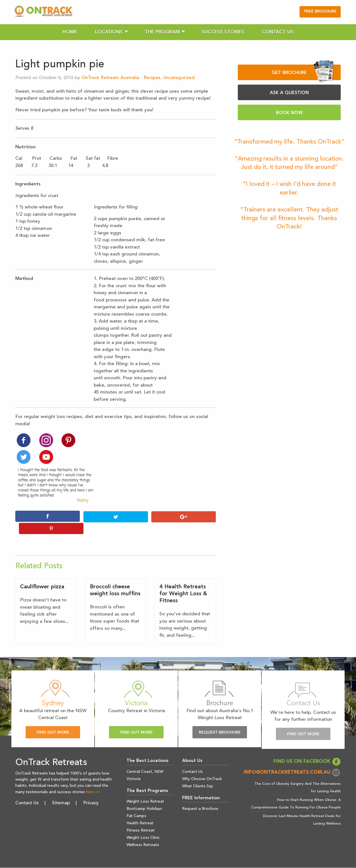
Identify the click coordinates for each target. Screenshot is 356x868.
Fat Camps (136, 804)
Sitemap (61, 791)
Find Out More (53, 720)
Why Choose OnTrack (202, 767)
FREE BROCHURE (320, 12)
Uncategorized (179, 78)
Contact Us (278, 32)
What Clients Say (198, 774)
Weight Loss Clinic (143, 826)
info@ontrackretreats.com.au (292, 760)
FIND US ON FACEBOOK (307, 750)
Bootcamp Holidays (144, 797)
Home (70, 32)
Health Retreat (140, 811)
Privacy (91, 791)
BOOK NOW (289, 113)
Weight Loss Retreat (145, 790)
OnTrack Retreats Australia (110, 78)
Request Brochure (220, 720)
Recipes (152, 78)
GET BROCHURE (303, 72)
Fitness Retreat (141, 818)
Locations (109, 32)
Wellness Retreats (143, 833)
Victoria (133, 767)
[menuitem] (70, 32)
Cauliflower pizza (42, 575)
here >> (93, 780)
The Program (162, 32)
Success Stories (223, 32)
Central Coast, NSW (145, 759)
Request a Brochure (200, 797)
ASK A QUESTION (289, 93)
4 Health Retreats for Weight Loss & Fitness (183, 582)
